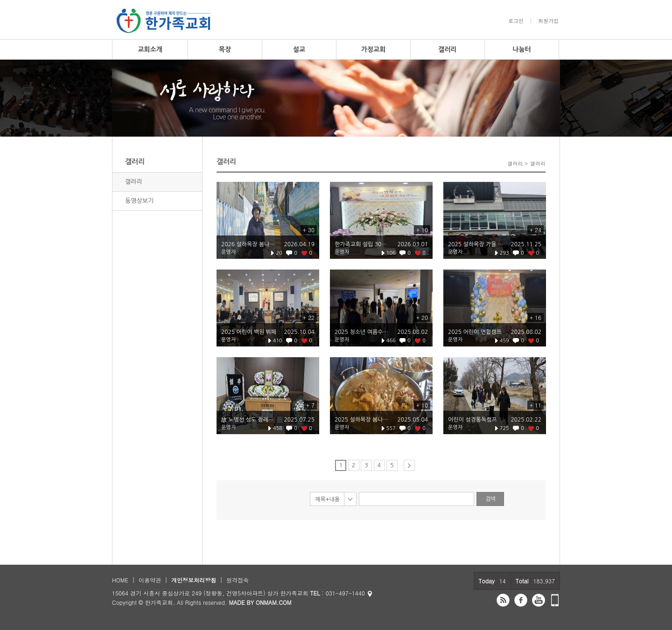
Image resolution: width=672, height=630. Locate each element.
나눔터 (521, 49)
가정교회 (374, 49)
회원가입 (548, 21)
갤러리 (447, 49)
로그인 (516, 21)
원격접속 (238, 580)
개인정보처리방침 (194, 580)
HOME (120, 580)
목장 (225, 49)
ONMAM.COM (274, 602)
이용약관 (150, 580)
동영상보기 (139, 201)
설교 (299, 49)
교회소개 (150, 49)
